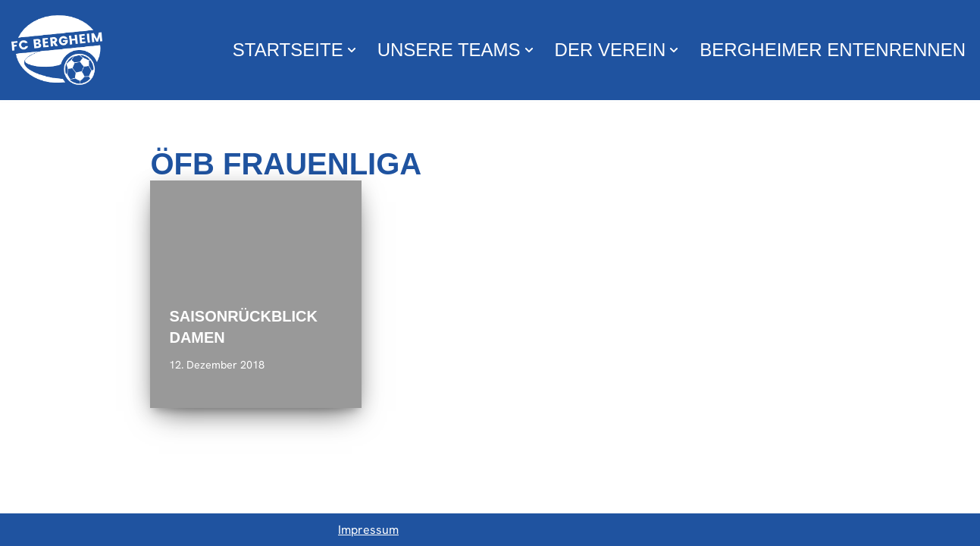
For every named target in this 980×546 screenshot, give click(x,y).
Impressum (368, 530)
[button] (352, 50)
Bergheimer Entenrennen (833, 50)
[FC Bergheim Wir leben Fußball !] (57, 50)
